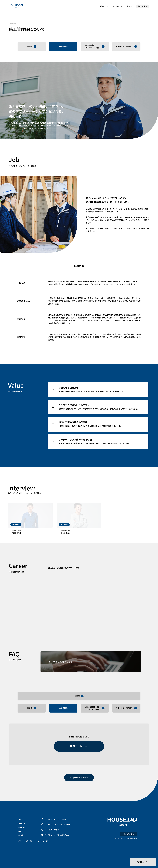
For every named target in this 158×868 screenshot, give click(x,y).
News (129, 6)
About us (104, 6)
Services (21, 837)
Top (19, 829)
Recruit (21, 845)
